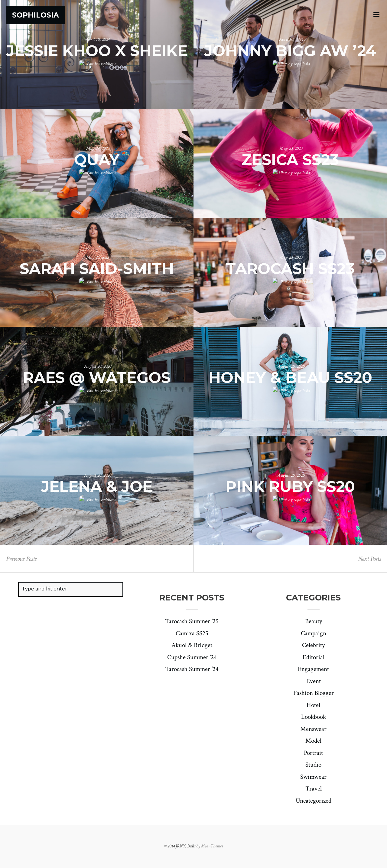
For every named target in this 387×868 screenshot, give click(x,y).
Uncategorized (314, 801)
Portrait (313, 753)
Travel (314, 789)
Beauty (314, 621)
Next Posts (369, 559)
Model (313, 741)
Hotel (313, 705)
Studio (313, 765)
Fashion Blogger (314, 693)
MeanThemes (212, 846)
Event (314, 681)
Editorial (314, 657)
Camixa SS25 (192, 633)
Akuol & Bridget (192, 645)
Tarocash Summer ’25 (192, 621)
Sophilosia (36, 15)
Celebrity (313, 645)
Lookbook (314, 717)
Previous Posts (21, 559)
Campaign (314, 633)
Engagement (313, 669)
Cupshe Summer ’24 (192, 657)
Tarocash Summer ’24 (192, 669)
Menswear (313, 729)
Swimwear (313, 777)
